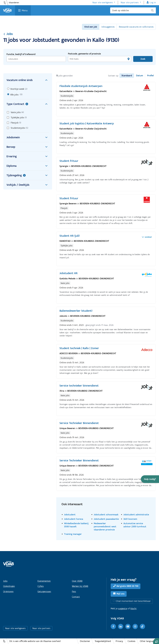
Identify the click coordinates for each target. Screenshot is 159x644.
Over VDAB (77, 581)
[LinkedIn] (121, 626)
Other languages (148, 641)
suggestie (123, 609)
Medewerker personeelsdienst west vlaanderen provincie (105, 526)
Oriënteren (8, 591)
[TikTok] (142, 626)
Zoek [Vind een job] (143, 59)
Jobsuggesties (108, 27)
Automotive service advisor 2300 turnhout (135, 525)
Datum (140, 76)
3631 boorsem (130, 519)
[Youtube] (128, 626)
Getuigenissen (44, 591)
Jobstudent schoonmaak (106, 514)
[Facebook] (113, 626)
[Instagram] (135, 626)
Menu (25, 10)
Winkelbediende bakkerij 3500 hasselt (76, 525)
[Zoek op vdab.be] (133, 10)
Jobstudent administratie (136, 514)
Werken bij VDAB (80, 586)
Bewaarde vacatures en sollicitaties (136, 27)
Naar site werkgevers (103, 2)
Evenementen (44, 581)
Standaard (127, 76)
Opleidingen (9, 586)
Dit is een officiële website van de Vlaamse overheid (35, 641)
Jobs (8, 34)
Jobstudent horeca (74, 519)
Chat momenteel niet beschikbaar (133, 601)
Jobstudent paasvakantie (106, 519)
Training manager (73, 534)
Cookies (131, 641)
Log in (153, 2)
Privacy (119, 641)
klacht (134, 609)
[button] (150, 479)
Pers (74, 591)
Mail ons (121, 594)
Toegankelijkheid (103, 641)
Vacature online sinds (28, 80)
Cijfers (41, 586)
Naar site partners (130, 2)
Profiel (150, 76)
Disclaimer (85, 641)
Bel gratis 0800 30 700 (127, 586)
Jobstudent (70, 514)
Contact (76, 597)
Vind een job (91, 27)
